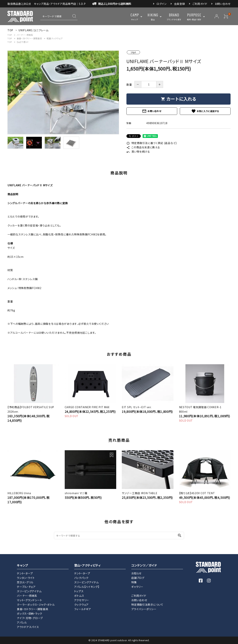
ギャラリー (137, 587)
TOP (10, 35)
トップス (79, 591)
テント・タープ (25, 573)
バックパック (81, 578)
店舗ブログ (138, 578)
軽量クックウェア (55, 38)
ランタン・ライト (26, 578)
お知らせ (136, 573)
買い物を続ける (138, 152)
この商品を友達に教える (143, 147)
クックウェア (81, 605)
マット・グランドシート (30, 600)
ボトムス (79, 596)
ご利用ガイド (200, 4)
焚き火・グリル (25, 582)
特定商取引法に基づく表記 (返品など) (152, 143)
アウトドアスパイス (28, 627)
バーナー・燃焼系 (25, 35)
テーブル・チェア (26, 587)
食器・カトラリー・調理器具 (29, 38)
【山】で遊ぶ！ (23, 42)
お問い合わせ (223, 4)
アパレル (22, 622)
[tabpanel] (63, 92)
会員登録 (180, 4)
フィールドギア (83, 609)
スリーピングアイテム (29, 591)
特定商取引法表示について (147, 605)
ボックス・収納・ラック (30, 613)
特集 (134, 582)
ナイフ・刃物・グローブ (30, 618)
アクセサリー (82, 600)
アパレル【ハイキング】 (87, 587)
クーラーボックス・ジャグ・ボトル (36, 605)
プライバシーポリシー (144, 609)
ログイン (162, 4)
